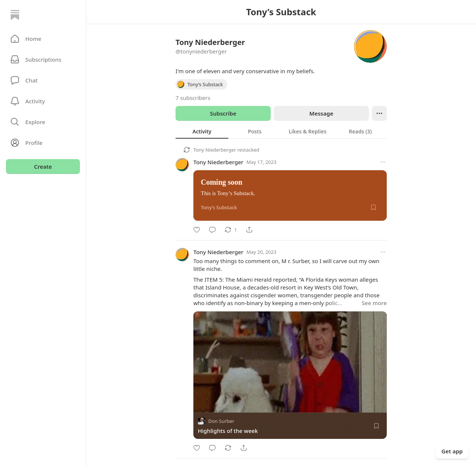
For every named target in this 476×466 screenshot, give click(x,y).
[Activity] (43, 101)
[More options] (383, 162)
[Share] (249, 230)
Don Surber (221, 421)
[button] (43, 39)
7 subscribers (193, 98)
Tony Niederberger (215, 150)
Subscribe (223, 113)
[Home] (15, 15)
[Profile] (43, 143)
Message (321, 113)
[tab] (202, 131)
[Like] (197, 230)
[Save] (373, 207)
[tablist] (281, 131)
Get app (452, 451)
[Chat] (43, 80)
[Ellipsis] (379, 113)
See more (374, 303)
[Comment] (212, 230)
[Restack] (231, 230)
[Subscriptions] (43, 59)
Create (43, 166)
